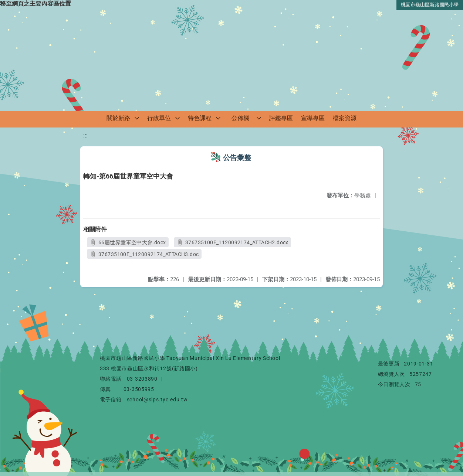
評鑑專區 (281, 118)
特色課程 (200, 118)
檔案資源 (345, 118)
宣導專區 (313, 118)
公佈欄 (240, 118)
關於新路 (118, 118)
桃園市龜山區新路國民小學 (430, 5)
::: (85, 135)
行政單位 (159, 118)
